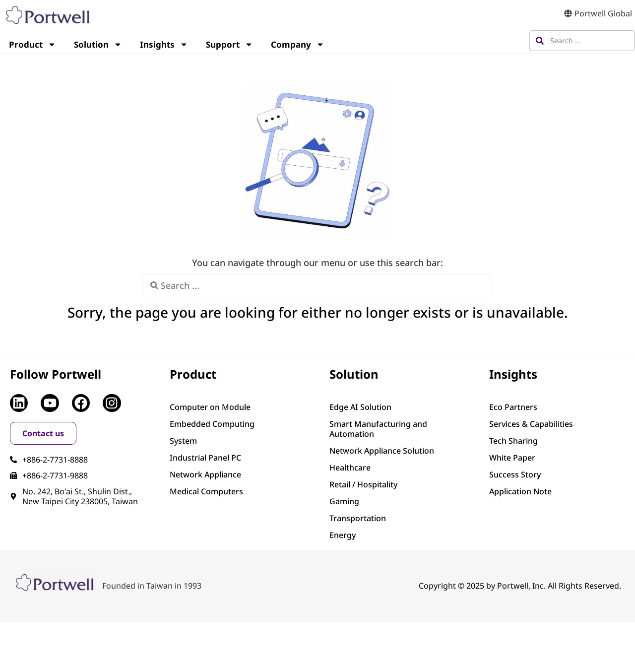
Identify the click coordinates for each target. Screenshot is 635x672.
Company (298, 45)
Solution (98, 45)
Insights (164, 45)
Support (229, 45)
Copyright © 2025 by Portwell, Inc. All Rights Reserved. (520, 586)
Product (32, 45)
